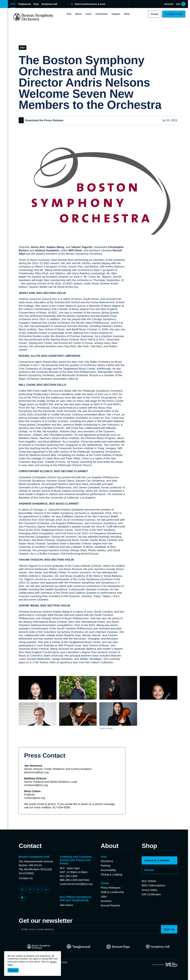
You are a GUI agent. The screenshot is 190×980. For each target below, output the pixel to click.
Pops (36, 4)
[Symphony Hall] (158, 947)
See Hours (66, 905)
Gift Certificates (151, 894)
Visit (69, 14)
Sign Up (169, 929)
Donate (155, 14)
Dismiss (13, 970)
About (78, 14)
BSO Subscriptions (154, 885)
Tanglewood (24, 4)
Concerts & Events (157, 860)
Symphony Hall (49, 4)
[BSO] (39, 947)
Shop (127, 14)
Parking (106, 865)
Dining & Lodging (112, 874)
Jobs (104, 896)
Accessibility (108, 870)
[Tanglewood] (78, 947)
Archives (106, 901)
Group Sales (150, 890)
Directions (107, 861)
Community (102, 14)
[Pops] (118, 947)
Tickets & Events (174, 14)
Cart (181, 4)
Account (169, 4)
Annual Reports (111, 905)
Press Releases (111, 888)
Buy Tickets (149, 881)
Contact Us (26, 878)
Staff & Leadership (112, 892)
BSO (13, 4)
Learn (88, 14)
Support (116, 14)
